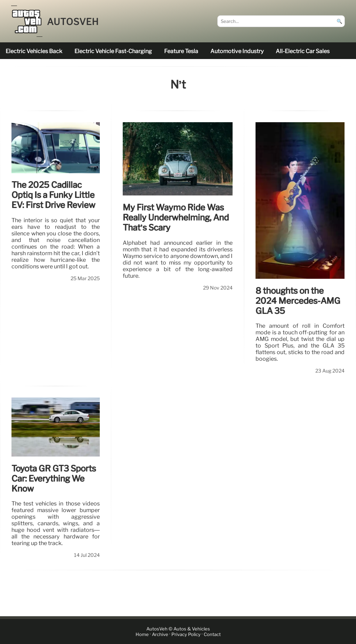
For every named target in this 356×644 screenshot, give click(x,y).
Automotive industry (237, 51)
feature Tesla (181, 51)
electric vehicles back (34, 51)
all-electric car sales (303, 51)
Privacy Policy (186, 634)
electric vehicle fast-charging (113, 51)
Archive (160, 634)
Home (142, 634)
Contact (212, 634)
